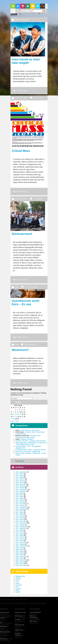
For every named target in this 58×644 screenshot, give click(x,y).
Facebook (19, 585)
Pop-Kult (23, 6)
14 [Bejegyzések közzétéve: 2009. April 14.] (14, 414)
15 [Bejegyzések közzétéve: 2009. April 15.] (16, 414)
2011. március (20, 537)
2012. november (21, 504)
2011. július (19, 530)
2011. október (20, 525)
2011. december (21, 521)
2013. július (19, 493)
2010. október (20, 544)
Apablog (38, 6)
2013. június (19, 495)
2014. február (20, 481)
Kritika (17, 580)
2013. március (20, 500)
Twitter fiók (19, 630)
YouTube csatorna (18, 634)
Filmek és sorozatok (22, 20)
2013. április (19, 498)
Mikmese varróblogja (34, 617)
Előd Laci (18, 452)
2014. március (20, 479)
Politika (28, 6)
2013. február (20, 502)
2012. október (20, 505)
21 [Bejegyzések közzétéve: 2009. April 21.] (14, 417)
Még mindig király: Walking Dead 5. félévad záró (31, 443)
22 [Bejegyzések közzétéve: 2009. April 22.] (16, 417)
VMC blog (33, 621)
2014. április (19, 477)
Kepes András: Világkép (23, 453)
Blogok (18, 6)
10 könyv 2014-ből (21, 441)
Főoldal (13, 6)
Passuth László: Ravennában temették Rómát (28, 436)
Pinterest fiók (19, 625)
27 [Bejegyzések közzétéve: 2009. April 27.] (12, 419)
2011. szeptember (21, 527)
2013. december (21, 484)
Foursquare (19, 616)
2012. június (19, 511)
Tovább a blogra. (22, 91)
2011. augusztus (21, 528)
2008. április (19, 555)
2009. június (19, 549)
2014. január (20, 483)
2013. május (19, 497)
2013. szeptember (21, 490)
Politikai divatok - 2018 (23, 446)
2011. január (20, 541)
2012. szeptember (21, 507)
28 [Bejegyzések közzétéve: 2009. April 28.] (14, 419)
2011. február (20, 539)
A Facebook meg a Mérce (24, 450)
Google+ (18, 620)
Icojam (2, 618)
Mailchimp (4, 626)
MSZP (17, 590)
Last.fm (21, 461)
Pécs (17, 581)
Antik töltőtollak (35, 612)
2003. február (20, 562)
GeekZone (33, 6)
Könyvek (18, 578)
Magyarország (20, 576)
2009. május (19, 551)
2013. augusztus (21, 491)
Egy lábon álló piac (40, 450)
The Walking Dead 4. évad (25, 444)
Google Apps (5, 612)
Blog (17, 345)
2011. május (19, 534)
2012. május (19, 513)
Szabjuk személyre (27, 439)
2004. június (19, 558)
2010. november (21, 543)
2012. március (20, 516)
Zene (17, 287)
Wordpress (4, 639)
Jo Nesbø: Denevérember (37, 441)
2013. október (20, 488)
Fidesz (18, 583)
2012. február (20, 518)
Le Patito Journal (43, 6)
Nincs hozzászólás (31, 287)
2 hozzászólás (38, 98)
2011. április (19, 535)
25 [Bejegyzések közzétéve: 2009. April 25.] (22, 417)
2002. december (21, 565)
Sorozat (18, 589)
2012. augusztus (21, 509)
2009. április (19, 553)
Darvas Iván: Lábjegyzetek (32, 452)
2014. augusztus (21, 472)
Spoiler (18, 592)
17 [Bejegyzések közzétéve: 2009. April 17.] (20, 414)
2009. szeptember (21, 546)
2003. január (20, 564)
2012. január (20, 519)
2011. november (21, 523)
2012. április (19, 514)
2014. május (19, 476)
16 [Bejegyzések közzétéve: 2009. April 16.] (18, 414)
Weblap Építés (5, 632)
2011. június (19, 532)
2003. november (21, 560)
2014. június (19, 474)
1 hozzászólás (38, 199)
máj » (17, 421)
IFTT (2, 623)
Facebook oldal (20, 612)
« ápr (12, 421)
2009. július (19, 548)
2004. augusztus (21, 557)
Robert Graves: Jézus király (30, 430)
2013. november (21, 486)
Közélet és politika (21, 98)
